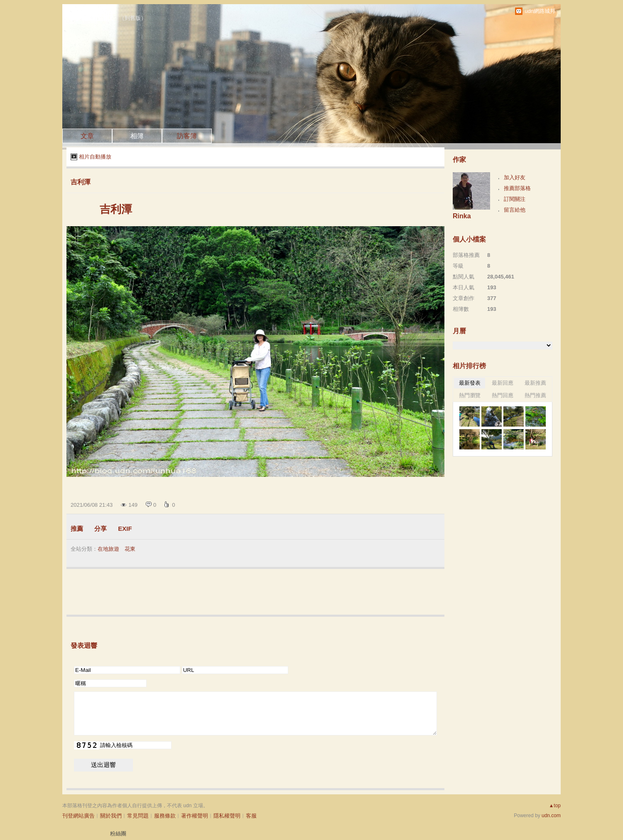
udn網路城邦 (540, 11)
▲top (555, 806)
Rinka (462, 216)
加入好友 (515, 177)
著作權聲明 (195, 816)
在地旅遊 (108, 549)
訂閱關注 (515, 199)
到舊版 (133, 18)
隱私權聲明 (227, 816)
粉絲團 (118, 834)
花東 (130, 549)
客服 (251, 816)
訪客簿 (187, 136)
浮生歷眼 (92, 16)
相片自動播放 (95, 157)
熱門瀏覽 (470, 395)
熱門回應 (503, 395)
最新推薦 (535, 383)
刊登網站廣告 (78, 816)
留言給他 (515, 210)
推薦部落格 (517, 188)
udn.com (551, 816)
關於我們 (111, 816)
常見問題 (138, 816)
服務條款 (165, 816)
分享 (101, 529)
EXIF (125, 529)
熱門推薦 (535, 395)
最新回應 (503, 383)
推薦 (77, 529)
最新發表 (470, 383)
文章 (87, 136)
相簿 (137, 136)
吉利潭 (81, 182)
